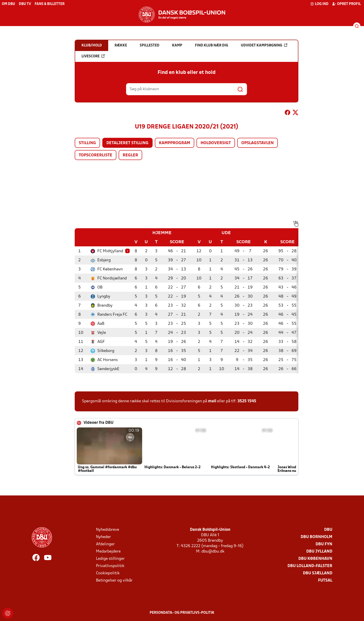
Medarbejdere (108, 552)
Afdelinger (105, 544)
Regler (130, 155)
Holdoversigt (216, 143)
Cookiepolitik (108, 573)
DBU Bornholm (316, 537)
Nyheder (103, 537)
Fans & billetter (50, 4)
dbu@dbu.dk (213, 552)
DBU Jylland (319, 552)
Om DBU (8, 4)
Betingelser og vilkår (114, 581)
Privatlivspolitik (110, 566)
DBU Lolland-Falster (310, 566)
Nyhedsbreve (108, 530)
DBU (328, 530)
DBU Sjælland (318, 573)
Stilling (87, 143)
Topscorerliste (96, 155)
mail (212, 401)
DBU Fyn (324, 544)
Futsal (325, 581)
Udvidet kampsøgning (264, 45)
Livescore (93, 56)
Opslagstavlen (257, 143)
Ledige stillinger (110, 559)
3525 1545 (247, 401)
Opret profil (346, 4)
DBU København (315, 559)
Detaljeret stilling (127, 143)
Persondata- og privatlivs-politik (182, 613)
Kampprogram (175, 143)
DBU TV (25, 4)
